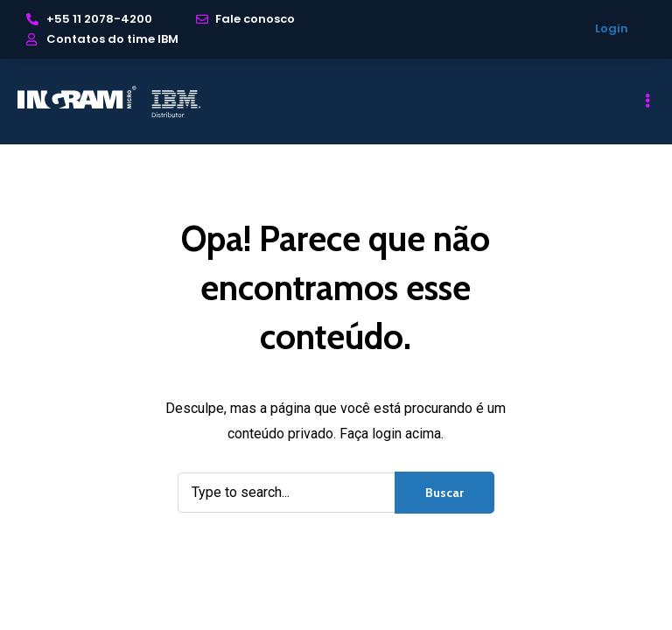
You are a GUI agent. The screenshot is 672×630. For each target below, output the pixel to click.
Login (612, 28)
